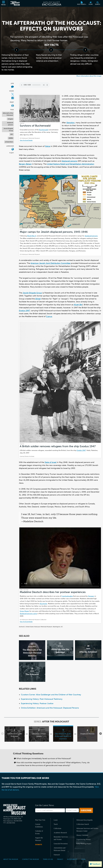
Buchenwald (44, 130)
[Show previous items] (2, 734)
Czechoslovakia (67, 596)
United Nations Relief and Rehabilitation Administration (71, 164)
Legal (83, 859)
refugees (10, 119)
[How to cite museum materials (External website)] (12, 87)
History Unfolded (82, 835)
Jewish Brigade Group (8, 130)
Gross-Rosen (24, 611)
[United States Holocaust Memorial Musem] (14, 809)
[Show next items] (101, 734)
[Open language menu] (13, 149)
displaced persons (10, 124)
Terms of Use (48, 859)
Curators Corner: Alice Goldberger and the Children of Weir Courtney (51, 695)
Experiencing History (84, 839)
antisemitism (9, 142)
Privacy (60, 859)
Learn (56, 820)
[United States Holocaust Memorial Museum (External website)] (15, 3)
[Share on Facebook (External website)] (13, 98)
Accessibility (72, 859)
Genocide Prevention (61, 844)
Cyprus (49, 316)
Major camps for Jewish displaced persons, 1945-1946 (54, 232)
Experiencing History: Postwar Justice (37, 703)
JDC (12, 134)
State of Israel (51, 462)
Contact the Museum (30, 859)
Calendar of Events (39, 832)
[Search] (98, 3)
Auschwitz (43, 604)
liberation (71, 123)
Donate (39, 845)
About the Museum (11, 859)
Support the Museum (39, 839)
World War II (32, 236)
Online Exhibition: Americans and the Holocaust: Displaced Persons (50, 708)
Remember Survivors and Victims (61, 838)
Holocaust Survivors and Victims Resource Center (87, 830)
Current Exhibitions (39, 825)
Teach (56, 824)
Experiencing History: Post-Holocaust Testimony (42, 699)
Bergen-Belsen (25, 164)
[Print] (13, 106)
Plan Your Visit (40, 820)
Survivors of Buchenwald (35, 126)
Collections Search (83, 824)
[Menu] (4, 3)
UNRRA (11, 138)
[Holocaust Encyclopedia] (51, 3)
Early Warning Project (84, 844)
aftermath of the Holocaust (8, 114)
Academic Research (60, 833)
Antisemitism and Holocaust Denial (60, 849)
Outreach (57, 855)
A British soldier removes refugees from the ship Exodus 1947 (58, 446)
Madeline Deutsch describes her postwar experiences (53, 592)
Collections (57, 828)
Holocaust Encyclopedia (84, 820)
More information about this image (89, 76)
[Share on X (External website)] (13, 94)
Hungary (91, 596)
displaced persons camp (28, 614)
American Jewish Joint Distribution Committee (50, 263)
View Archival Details (26, 140)
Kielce (48, 146)
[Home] (91, 3)
